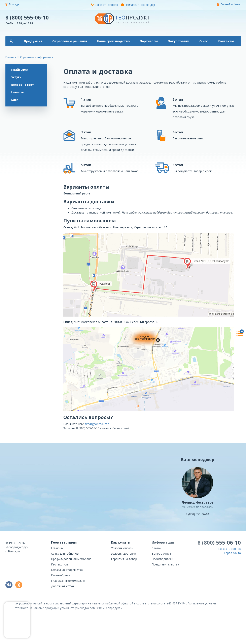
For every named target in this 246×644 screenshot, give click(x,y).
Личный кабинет (231, 4)
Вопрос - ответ (23, 85)
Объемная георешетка (67, 570)
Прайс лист (20, 70)
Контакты (226, 41)
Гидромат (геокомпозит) (68, 581)
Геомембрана (61, 575)
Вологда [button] (14, 4)
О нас (204, 41)
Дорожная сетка (62, 586)
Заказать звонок (104, 5)
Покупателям (179, 41)
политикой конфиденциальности (221, 641)
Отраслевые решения (70, 41)
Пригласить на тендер (138, 5)
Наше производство (113, 41)
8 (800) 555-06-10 (27, 17)
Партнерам (149, 41)
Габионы (57, 548)
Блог (15, 100)
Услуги (17, 77)
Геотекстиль (60, 564)
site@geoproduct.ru (97, 424)
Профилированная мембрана (71, 559)
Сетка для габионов (65, 554)
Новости (18, 93)
